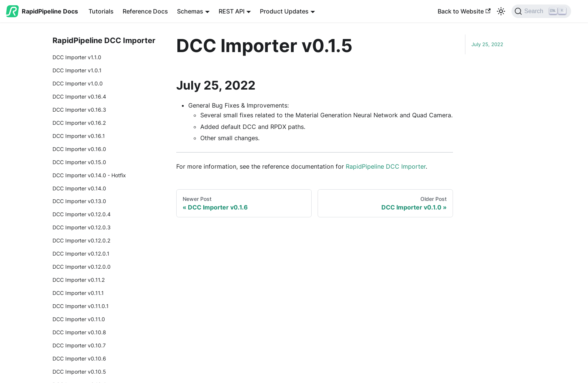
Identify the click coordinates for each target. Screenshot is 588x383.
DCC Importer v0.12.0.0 (82, 267)
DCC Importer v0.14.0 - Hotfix (89, 175)
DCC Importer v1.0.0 (78, 83)
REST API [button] (232, 11)
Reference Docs (145, 11)
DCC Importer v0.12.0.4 (82, 214)
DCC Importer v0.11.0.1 (81, 306)
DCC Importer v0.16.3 (79, 110)
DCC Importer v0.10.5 (79, 372)
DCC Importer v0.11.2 (79, 280)
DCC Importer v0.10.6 (79, 358)
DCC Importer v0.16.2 (79, 123)
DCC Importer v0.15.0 (79, 162)
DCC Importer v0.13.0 (79, 201)
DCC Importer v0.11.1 (78, 293)
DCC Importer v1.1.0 (77, 57)
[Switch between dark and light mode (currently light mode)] (501, 11)
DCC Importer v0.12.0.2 (81, 240)
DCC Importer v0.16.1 (79, 136)
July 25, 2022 (487, 44)
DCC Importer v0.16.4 (79, 96)
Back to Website (464, 11)
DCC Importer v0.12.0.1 (81, 254)
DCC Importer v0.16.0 (79, 149)
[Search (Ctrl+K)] (549, 11)
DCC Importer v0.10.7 (79, 345)
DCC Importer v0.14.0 (79, 188)
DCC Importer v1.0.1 (77, 70)
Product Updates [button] (284, 11)
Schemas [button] (190, 11)
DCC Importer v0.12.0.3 (82, 227)
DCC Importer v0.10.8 (79, 332)
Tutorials (101, 11)
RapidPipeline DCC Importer (386, 166)
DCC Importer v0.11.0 (79, 319)
